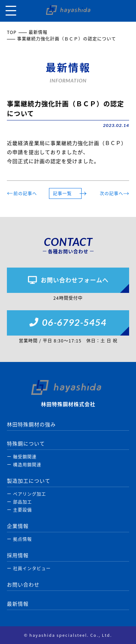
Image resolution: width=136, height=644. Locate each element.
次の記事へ (112, 193)
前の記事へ (25, 193)
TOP (12, 32)
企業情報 (18, 526)
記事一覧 (62, 193)
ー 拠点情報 (19, 539)
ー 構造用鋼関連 (24, 465)
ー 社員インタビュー (29, 568)
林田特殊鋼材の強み (31, 424)
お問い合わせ (23, 584)
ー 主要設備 (19, 510)
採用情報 (18, 555)
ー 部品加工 (19, 502)
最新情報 (38, 32)
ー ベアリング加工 (26, 494)
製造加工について (29, 481)
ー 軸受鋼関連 (22, 457)
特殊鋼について (26, 443)
